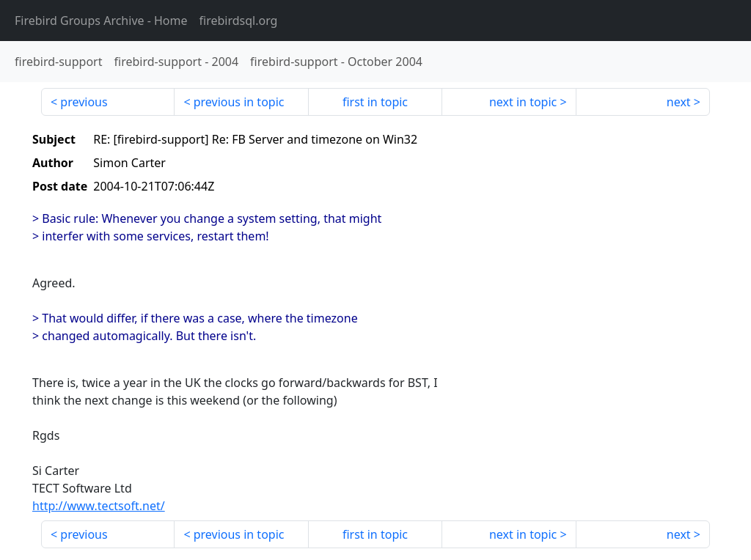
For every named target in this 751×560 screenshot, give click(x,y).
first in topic (375, 102)
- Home (101, 21)
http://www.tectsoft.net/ (99, 506)
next (679, 102)
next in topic (523, 102)
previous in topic (239, 102)
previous (84, 102)
